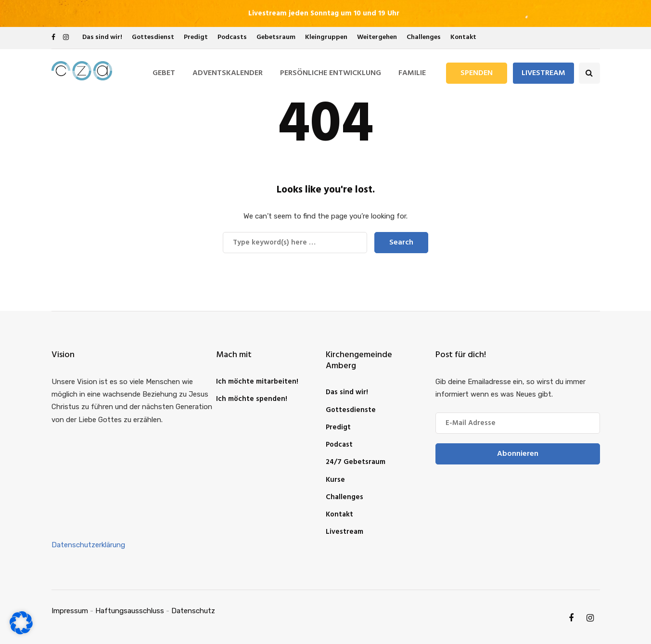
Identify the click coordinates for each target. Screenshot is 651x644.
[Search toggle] (589, 73)
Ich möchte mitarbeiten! (257, 382)
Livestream (543, 73)
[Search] (295, 243)
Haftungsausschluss (130, 611)
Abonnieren (518, 454)
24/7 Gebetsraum (356, 462)
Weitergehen (377, 37)
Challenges (424, 37)
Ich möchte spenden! (252, 399)
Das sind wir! (102, 37)
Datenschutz (193, 611)
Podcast (339, 445)
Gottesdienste (351, 410)
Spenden (477, 73)
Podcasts (232, 37)
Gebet (164, 73)
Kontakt (463, 37)
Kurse (335, 480)
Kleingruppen (326, 37)
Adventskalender (228, 73)
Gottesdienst (153, 37)
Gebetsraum (276, 37)
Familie (412, 73)
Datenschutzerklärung (88, 545)
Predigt (196, 37)
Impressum (70, 611)
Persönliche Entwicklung (331, 73)
